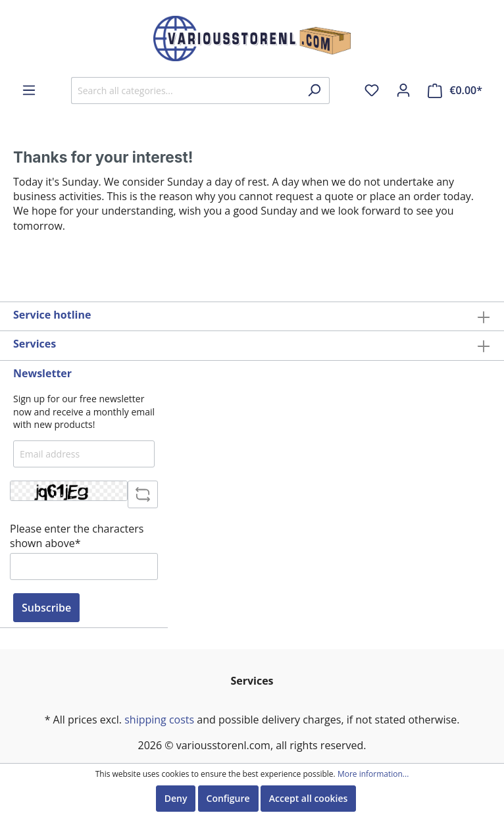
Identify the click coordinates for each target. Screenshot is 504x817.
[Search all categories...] (185, 91)
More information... (373, 774)
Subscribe (46, 608)
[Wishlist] (372, 90)
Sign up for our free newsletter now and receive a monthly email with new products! (84, 411)
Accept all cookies (309, 798)
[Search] (314, 91)
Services (35, 344)
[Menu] (29, 90)
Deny (176, 798)
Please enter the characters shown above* (77, 536)
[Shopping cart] (455, 91)
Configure (228, 798)
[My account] (403, 90)
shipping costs (159, 720)
